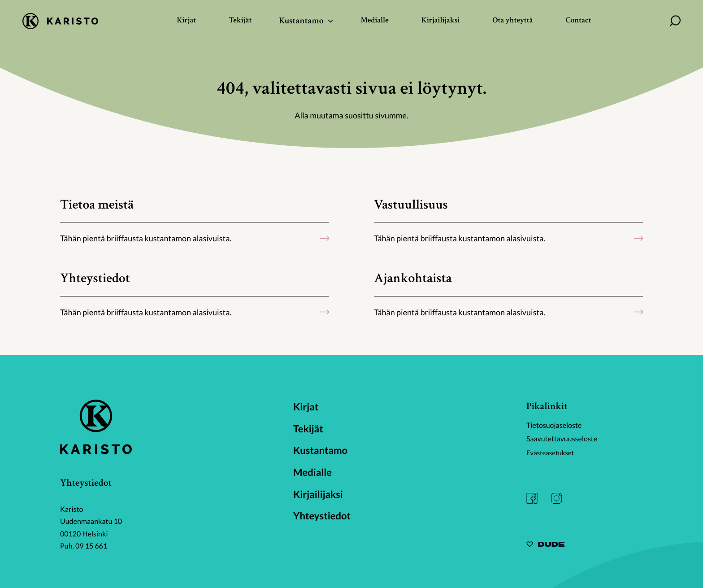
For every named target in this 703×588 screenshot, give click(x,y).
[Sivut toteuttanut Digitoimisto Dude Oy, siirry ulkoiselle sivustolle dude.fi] (545, 546)
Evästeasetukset (552, 453)
